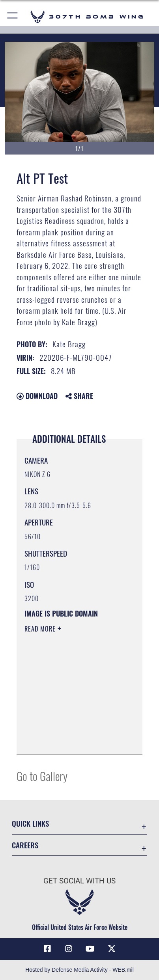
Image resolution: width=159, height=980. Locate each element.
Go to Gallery (42, 776)
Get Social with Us (79, 881)
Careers (25, 845)
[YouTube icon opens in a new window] (90, 949)
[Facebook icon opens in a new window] (47, 949)
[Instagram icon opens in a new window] (69, 949)
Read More (41, 629)
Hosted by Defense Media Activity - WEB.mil (79, 970)
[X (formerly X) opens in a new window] (112, 949)
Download (37, 396)
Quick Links (30, 823)
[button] (13, 17)
